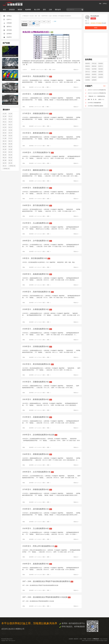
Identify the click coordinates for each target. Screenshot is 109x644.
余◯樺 (10, 114)
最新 (30, 22)
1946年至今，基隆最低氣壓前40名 (37, 454)
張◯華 (5, 136)
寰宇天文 (88, 72)
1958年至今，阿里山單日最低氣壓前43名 (40, 546)
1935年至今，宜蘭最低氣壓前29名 (37, 382)
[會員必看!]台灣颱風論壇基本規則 (38, 32)
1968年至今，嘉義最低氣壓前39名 (37, 274)
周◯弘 (5, 122)
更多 (49, 22)
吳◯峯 (5, 116)
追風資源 (12, 10)
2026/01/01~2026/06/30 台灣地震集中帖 (96, 93)
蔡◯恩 (5, 155)
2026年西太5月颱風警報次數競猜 (94, 106)
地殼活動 (101, 69)
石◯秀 (5, 114)
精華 (44, 22)
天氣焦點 (88, 69)
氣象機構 (28, 10)
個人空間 (37, 10)
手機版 (85, 639)
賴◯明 (5, 163)
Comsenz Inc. (13, 641)
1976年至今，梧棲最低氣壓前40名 (37, 113)
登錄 (100, 4)
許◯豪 (5, 138)
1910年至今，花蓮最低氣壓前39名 (37, 417)
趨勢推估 (9, 27)
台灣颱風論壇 (96, 639)
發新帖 (96, 28)
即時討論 (94, 63)
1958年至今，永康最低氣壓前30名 (37, 309)
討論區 (50, 16)
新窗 (55, 21)
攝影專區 (101, 72)
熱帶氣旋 (9, 16)
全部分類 (25, 25)
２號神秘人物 (6, 169)
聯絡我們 (76, 639)
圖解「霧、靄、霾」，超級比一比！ (95, 100)
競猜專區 (94, 74)
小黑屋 (81, 639)
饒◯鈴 (5, 133)
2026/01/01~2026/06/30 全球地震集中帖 (96, 90)
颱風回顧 (94, 66)
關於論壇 (58, 10)
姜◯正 (10, 127)
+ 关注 (93, 18)
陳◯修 (5, 144)
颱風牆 (20, 10)
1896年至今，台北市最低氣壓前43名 (38, 472)
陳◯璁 (10, 144)
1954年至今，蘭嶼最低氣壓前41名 (37, 170)
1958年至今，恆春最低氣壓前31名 (37, 188)
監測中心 (9, 19)
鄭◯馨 (5, 160)
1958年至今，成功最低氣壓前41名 (37, 509)
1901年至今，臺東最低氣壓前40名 (37, 133)
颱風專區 (88, 63)
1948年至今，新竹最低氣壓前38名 (37, 205)
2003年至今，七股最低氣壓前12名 (37, 94)
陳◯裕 (5, 147)
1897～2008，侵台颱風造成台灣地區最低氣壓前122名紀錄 (46, 597)
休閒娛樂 (9, 23)
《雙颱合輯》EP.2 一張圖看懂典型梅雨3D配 (96, 96)
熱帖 (39, 22)
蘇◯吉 (5, 166)
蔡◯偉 (10, 155)
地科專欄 (94, 69)
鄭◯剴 (5, 158)
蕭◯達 (10, 160)
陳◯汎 (10, 141)
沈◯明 (5, 119)
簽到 (44, 10)
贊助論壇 (94, 77)
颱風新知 (88, 66)
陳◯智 (10, 147)
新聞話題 (88, 74)
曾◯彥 (5, 149)
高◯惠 (10, 130)
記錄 (50, 10)
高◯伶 (10, 133)
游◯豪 (10, 149)
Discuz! (8, 639)
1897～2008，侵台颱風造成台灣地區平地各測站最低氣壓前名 (48, 581)
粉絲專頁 (9, 37)
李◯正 (10, 116)
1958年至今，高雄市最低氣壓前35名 (38, 292)
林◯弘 (10, 125)
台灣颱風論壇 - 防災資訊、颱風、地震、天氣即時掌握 (35, 16)
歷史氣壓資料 (95, 16)
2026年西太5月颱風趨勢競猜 (93, 103)
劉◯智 (10, 152)
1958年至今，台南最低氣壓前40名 (37, 329)
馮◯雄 (5, 152)
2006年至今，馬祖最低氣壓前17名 (37, 76)
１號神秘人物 (12, 166)
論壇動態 (9, 34)
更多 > (105, 86)
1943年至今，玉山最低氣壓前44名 (37, 223)
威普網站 (5, 629)
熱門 (35, 22)
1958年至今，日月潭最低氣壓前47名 (38, 152)
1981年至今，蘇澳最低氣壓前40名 (37, 399)
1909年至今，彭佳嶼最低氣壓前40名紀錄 (40, 435)
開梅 (24, 87)
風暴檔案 (101, 63)
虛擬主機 (14, 629)
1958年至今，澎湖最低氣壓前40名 (37, 347)
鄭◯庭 (10, 158)
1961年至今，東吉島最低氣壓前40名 (38, 364)
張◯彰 (10, 136)
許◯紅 (10, 138)
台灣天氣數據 (61, 16)
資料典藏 (9, 30)
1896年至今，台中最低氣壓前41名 (37, 241)
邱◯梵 (5, 127)
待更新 (37, 25)
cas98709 (25, 70)
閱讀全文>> (76, 70)
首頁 (4, 10)
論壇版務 (94, 80)
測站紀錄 (32, 24)
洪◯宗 (5, 130)
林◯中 (5, 125)
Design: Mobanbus (104, 639)
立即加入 (105, 4)
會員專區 (88, 80)
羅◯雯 (10, 163)
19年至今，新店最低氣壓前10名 (36, 258)
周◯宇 (10, 122)
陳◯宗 (5, 141)
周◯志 (10, 119)
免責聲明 (71, 639)
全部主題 (25, 22)
